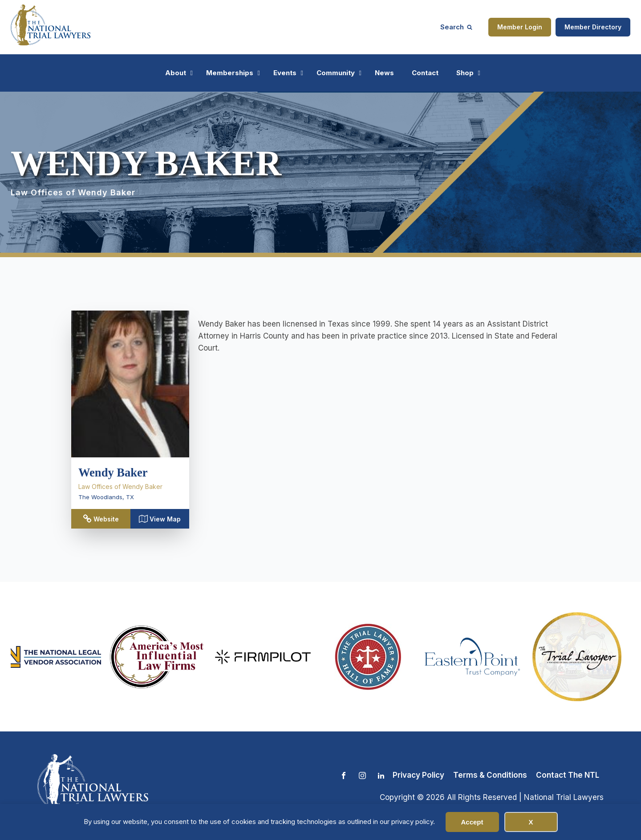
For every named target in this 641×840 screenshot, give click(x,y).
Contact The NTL (568, 775)
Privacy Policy (418, 775)
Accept (472, 822)
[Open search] (456, 27)
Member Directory (593, 27)
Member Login (520, 27)
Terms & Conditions (490, 775)
